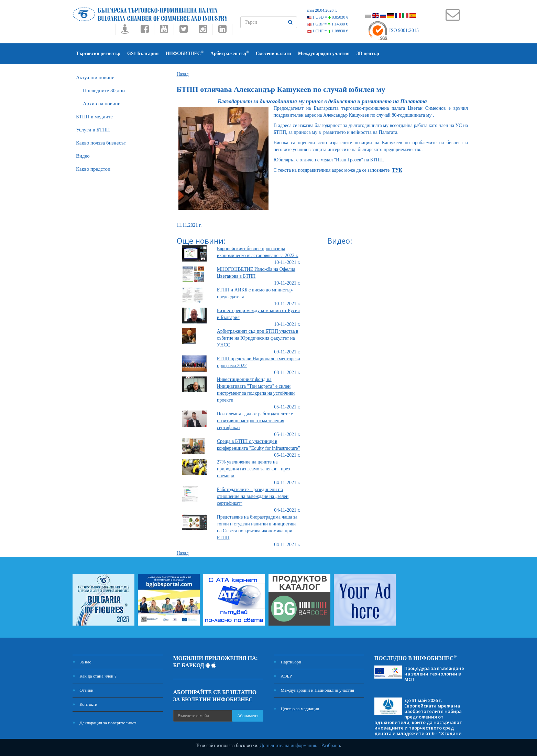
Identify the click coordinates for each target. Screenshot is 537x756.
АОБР (283, 676)
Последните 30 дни (104, 90)
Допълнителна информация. (288, 746)
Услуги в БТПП (93, 130)
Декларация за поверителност (104, 723)
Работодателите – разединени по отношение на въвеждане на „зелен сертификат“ (253, 496)
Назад (183, 74)
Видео (83, 156)
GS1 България (143, 54)
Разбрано (331, 746)
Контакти (85, 704)
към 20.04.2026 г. (322, 10)
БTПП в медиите (94, 117)
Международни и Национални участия (314, 690)
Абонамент (248, 716)
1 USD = (328, 17)
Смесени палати (273, 54)
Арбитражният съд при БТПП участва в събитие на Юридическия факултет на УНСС (258, 338)
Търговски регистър (98, 54)
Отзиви (83, 690)
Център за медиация (296, 709)
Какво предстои (93, 169)
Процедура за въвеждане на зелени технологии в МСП (434, 674)
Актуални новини (95, 77)
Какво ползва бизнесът (101, 143)
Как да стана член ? (95, 676)
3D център (368, 54)
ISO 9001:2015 (393, 30)
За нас (82, 662)
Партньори (287, 662)
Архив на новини (102, 104)
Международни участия (324, 54)
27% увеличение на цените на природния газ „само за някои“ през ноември (254, 469)
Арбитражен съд (230, 53)
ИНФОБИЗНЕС (184, 53)
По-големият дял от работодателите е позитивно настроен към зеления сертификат (255, 421)
